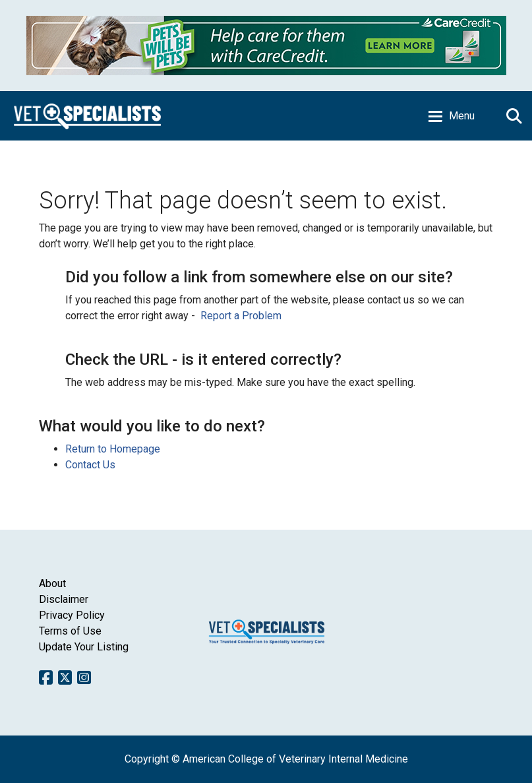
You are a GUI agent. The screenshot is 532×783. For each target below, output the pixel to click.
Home (87, 116)
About (52, 583)
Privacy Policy (72, 615)
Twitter (65, 677)
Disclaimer (64, 599)
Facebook (46, 677)
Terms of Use (70, 631)
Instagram (84, 677)
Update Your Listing (84, 647)
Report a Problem (241, 316)
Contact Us (90, 465)
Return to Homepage (113, 449)
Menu (462, 116)
